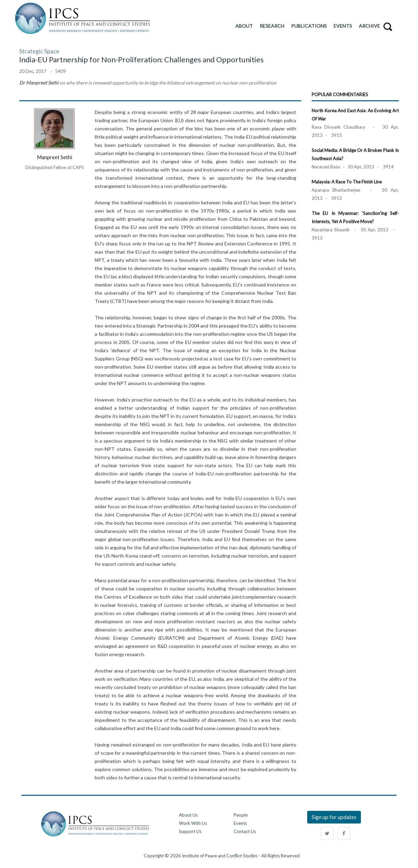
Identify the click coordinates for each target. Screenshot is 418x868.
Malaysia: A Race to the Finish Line (347, 182)
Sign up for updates (334, 817)
